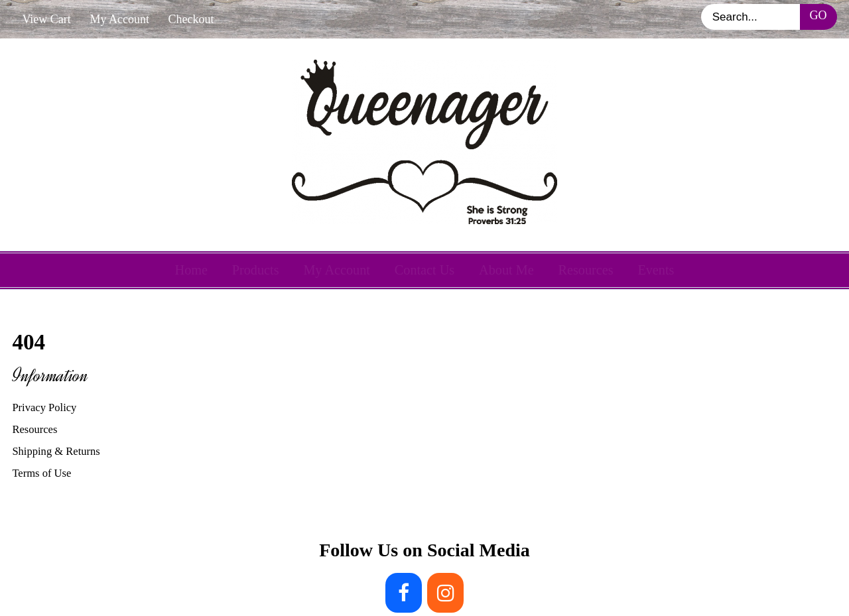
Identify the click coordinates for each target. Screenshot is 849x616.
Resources (585, 270)
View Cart (46, 19)
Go (818, 15)
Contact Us (424, 270)
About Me (506, 270)
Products (256, 270)
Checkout (191, 19)
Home (191, 270)
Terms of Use (41, 473)
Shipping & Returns (56, 451)
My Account (119, 19)
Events (656, 270)
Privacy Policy (44, 407)
